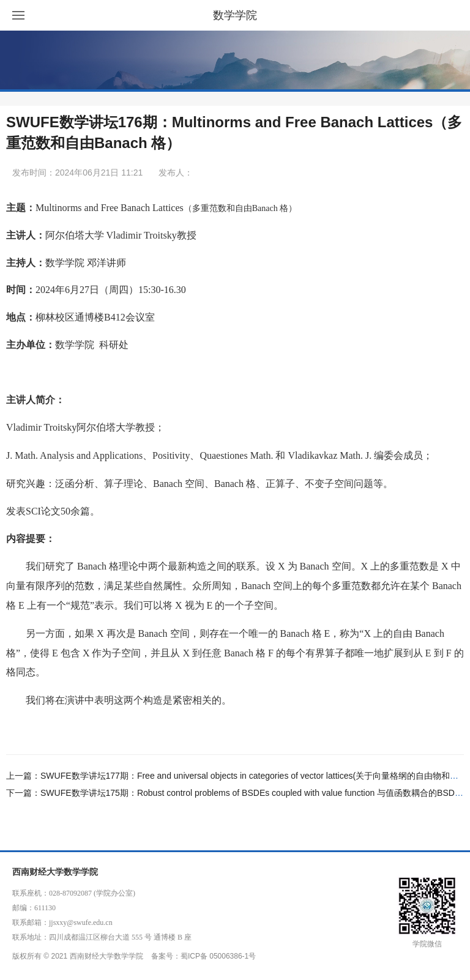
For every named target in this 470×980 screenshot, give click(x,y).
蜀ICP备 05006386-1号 (218, 956)
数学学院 (235, 15)
